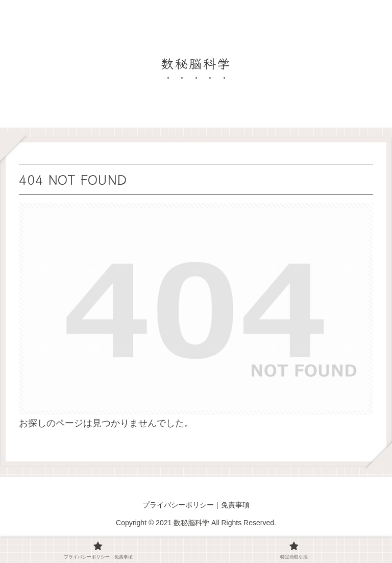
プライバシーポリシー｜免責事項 (196, 505)
